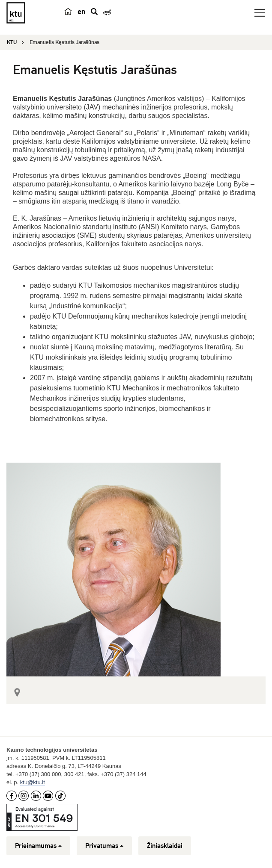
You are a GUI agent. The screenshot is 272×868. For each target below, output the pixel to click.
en (82, 12)
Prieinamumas (38, 846)
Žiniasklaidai (165, 846)
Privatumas (104, 846)
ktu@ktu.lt (33, 782)
